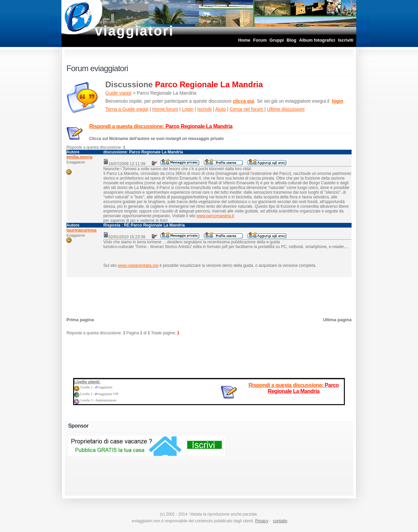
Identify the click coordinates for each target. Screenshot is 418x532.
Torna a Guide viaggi (127, 109)
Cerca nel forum (247, 109)
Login (188, 109)
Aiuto (220, 109)
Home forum (165, 109)
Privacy (262, 521)
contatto (280, 521)
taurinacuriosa (82, 230)
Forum (260, 40)
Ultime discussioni (286, 109)
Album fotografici (317, 40)
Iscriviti (346, 40)
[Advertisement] (209, 295)
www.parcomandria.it (215, 216)
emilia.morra (79, 157)
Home (244, 40)
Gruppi (277, 40)
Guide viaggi (118, 93)
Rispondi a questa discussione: (161, 126)
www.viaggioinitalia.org (138, 265)
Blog (291, 40)
